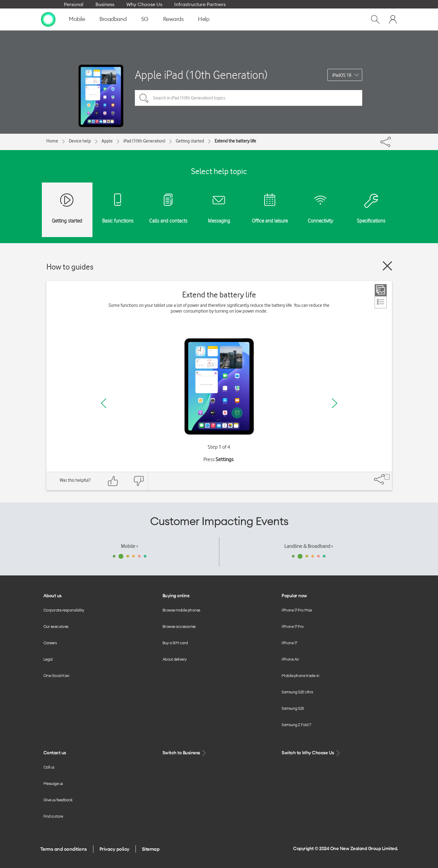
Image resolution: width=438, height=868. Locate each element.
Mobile (77, 19)
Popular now (294, 596)
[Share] (391, 140)
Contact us (55, 753)
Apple (107, 141)
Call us (49, 767)
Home (52, 141)
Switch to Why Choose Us (311, 753)
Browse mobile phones (181, 610)
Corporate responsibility (64, 610)
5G (145, 19)
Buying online (176, 596)
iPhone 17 (289, 643)
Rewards (173, 19)
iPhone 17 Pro (293, 626)
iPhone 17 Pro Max (297, 610)
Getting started (190, 141)
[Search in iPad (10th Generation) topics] (249, 98)
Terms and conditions (64, 849)
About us (52, 596)
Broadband (113, 19)
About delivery (175, 659)
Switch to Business (185, 753)
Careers (50, 643)
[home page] (48, 19)
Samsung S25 (293, 708)
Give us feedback (58, 800)
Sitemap (151, 849)
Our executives (56, 626)
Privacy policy (114, 849)
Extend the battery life (235, 141)
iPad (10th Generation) (144, 141)
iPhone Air (290, 659)
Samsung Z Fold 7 (296, 725)
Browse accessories (179, 626)
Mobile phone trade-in (301, 675)
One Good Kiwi (56, 675)
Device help (80, 141)
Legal (48, 659)
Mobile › (129, 546)
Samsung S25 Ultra (297, 692)
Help (204, 19)
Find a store (53, 816)
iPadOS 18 (342, 75)
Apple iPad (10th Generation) (201, 75)
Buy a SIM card (175, 643)
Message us (53, 783)
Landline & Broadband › (309, 546)
